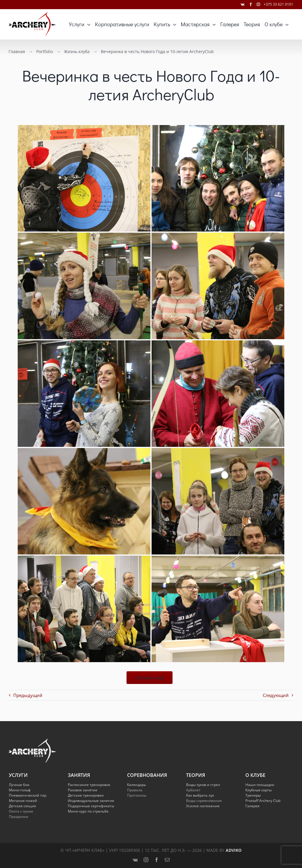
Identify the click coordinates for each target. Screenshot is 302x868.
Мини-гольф (20, 790)
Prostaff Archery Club (263, 801)
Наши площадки (260, 785)
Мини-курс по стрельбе (88, 811)
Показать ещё (150, 678)
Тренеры (253, 795)
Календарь (137, 785)
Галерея (252, 806)
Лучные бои (19, 785)
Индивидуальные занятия (91, 801)
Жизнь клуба (76, 51)
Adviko (234, 850)
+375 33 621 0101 (278, 4)
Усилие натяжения (203, 806)
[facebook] (157, 860)
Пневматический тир (28, 795)
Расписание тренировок (89, 785)
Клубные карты (258, 790)
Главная (16, 51)
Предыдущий (28, 695)
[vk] (135, 860)
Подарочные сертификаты (91, 806)
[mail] (167, 860)
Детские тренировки (86, 795)
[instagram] (146, 860)
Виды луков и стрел (203, 785)
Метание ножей (23, 801)
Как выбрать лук (200, 795)
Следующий (276, 695)
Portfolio (44, 51)
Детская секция (22, 806)
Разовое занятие (83, 790)
